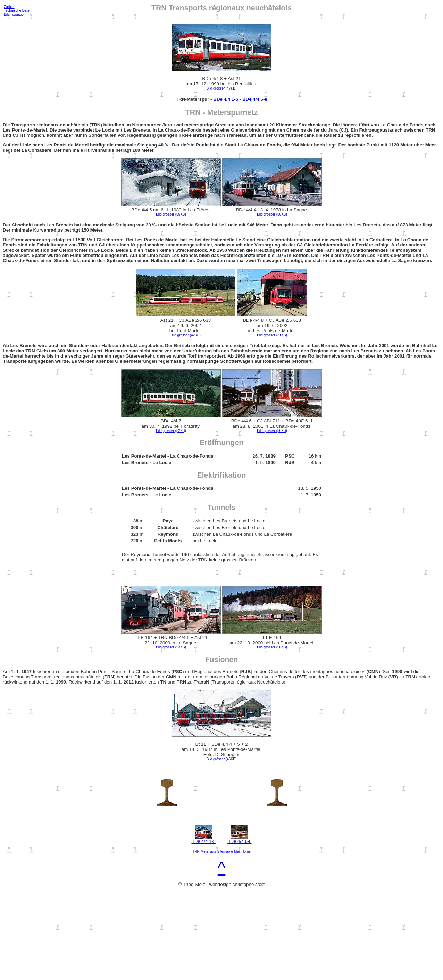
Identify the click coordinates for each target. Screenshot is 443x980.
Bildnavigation (15, 14)
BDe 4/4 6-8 (255, 99)
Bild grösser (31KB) (272, 335)
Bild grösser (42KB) (186, 335)
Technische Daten (18, 11)
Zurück (9, 7)
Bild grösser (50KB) (272, 214)
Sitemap (224, 851)
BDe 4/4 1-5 (226, 99)
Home (246, 851)
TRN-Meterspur (204, 851)
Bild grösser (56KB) (272, 431)
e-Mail (236, 851)
